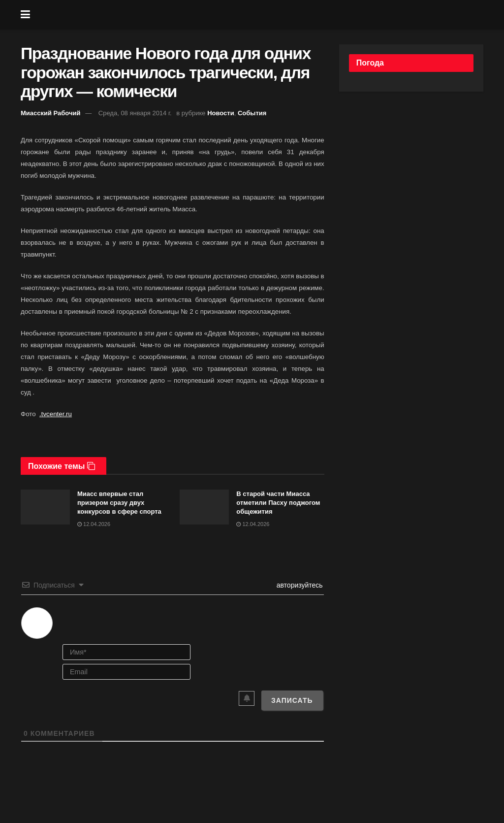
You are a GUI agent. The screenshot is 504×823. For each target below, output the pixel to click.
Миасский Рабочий (51, 113)
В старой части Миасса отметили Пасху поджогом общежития (278, 503)
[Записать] (292, 700)
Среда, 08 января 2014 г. (135, 113)
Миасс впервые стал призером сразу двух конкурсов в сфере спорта (119, 503)
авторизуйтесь (299, 585)
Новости (221, 113)
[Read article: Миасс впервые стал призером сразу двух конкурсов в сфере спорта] (45, 507)
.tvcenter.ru (56, 414)
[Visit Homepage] (259, 15)
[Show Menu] (25, 15)
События (252, 113)
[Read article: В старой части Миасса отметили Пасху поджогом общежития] (204, 507)
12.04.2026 (94, 524)
